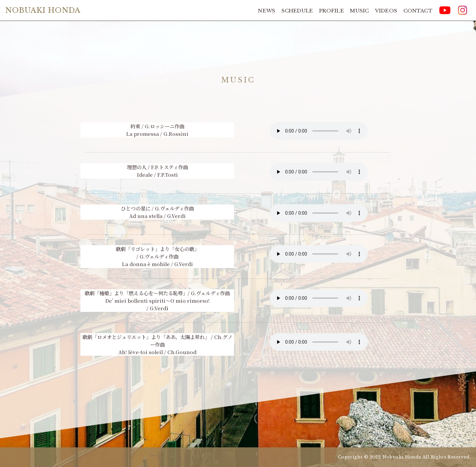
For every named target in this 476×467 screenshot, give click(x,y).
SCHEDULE (297, 11)
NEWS (267, 11)
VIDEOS (386, 11)
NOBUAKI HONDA (43, 10)
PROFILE (331, 11)
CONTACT (418, 11)
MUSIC (359, 11)
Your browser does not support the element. (319, 131)
